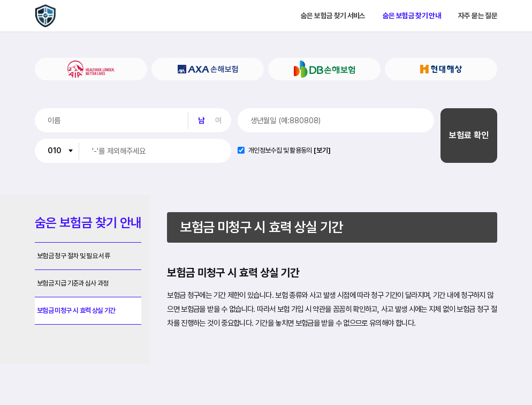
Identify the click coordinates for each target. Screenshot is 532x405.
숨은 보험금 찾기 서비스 (333, 16)
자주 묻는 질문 (478, 16)
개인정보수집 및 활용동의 (280, 151)
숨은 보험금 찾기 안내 (412, 16)
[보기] (322, 151)
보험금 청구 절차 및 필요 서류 (73, 256)
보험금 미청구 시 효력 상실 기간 (76, 310)
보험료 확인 (469, 135)
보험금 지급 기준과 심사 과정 (73, 283)
